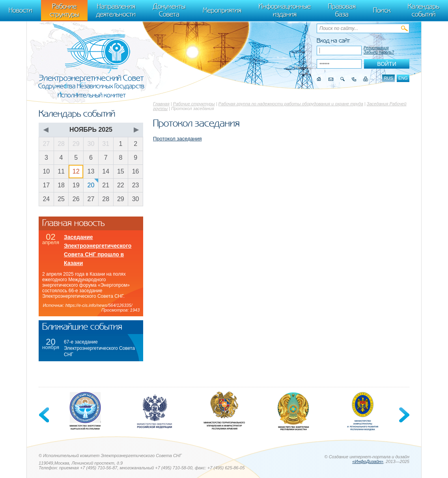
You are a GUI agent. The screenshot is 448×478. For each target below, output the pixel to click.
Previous (45, 415)
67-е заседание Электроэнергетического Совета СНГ (99, 348)
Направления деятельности (116, 10)
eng (403, 78)
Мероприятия (222, 10)
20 (91, 185)
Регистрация (376, 48)
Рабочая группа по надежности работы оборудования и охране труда (291, 104)
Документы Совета (169, 10)
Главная (161, 104)
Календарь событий (424, 10)
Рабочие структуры (194, 104)
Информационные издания (285, 10)
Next (403, 415)
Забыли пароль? (379, 52)
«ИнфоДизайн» (368, 461)
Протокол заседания (177, 139)
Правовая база (342, 10)
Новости (21, 10)
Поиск (382, 10)
